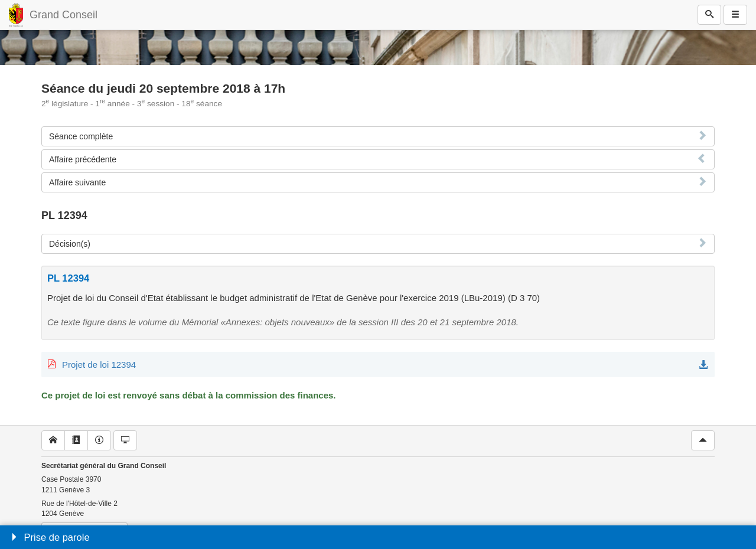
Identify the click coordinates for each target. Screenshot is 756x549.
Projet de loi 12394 (99, 365)
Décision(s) (70, 244)
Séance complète (81, 136)
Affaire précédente (83, 159)
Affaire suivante (77, 182)
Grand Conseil (63, 15)
